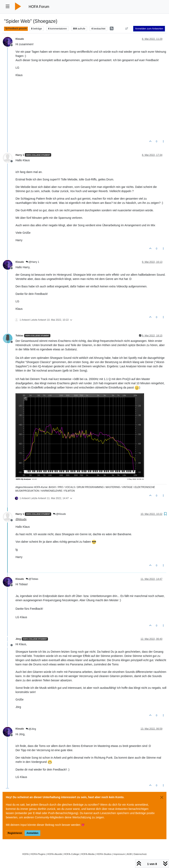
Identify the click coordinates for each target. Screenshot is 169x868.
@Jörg (31, 729)
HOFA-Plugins (38, 854)
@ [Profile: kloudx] (21, 519)
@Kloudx (59, 514)
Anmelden (32, 833)
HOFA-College (71, 854)
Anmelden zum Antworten (149, 29)
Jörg (18, 639)
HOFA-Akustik (55, 854)
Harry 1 (20, 155)
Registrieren (15, 833)
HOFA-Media (88, 854)
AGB (129, 854)
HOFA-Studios (104, 854)
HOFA (25, 854)
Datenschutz (140, 854)
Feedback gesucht (16, 29)
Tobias (19, 336)
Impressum (119, 854)
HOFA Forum (39, 7)
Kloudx (20, 39)
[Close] (162, 797)
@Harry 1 (33, 262)
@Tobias (32, 579)
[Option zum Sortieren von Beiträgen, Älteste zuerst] (127, 29)
